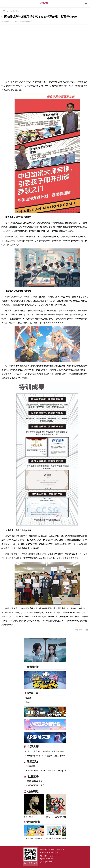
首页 (3, 11)
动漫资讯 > (15, 11)
